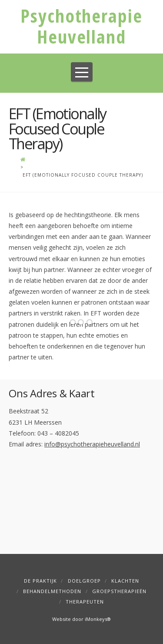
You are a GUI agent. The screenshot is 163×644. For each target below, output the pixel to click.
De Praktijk (40, 581)
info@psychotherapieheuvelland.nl (92, 444)
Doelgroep (84, 581)
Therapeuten (85, 602)
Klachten (125, 581)
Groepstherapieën (119, 591)
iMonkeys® (98, 619)
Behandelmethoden (52, 591)
